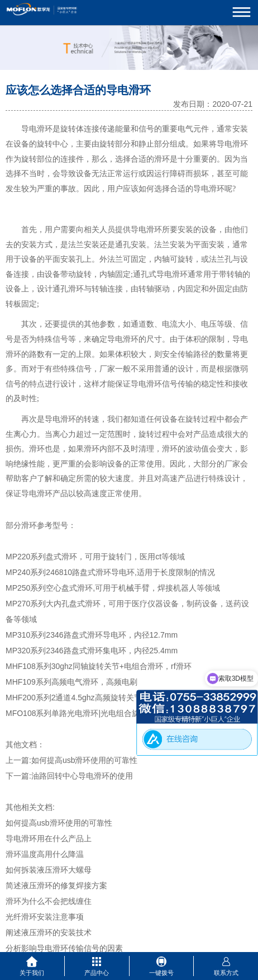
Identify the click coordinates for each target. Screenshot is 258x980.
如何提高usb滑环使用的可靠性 (85, 760)
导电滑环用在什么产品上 (49, 838)
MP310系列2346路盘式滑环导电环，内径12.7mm (92, 635)
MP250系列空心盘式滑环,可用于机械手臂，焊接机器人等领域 (113, 588)
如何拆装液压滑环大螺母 (49, 870)
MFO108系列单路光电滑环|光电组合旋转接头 (84, 713)
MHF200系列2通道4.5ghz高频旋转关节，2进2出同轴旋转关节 (113, 698)
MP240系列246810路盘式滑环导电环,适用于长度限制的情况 (110, 572)
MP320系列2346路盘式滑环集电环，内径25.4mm (92, 651)
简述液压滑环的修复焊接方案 (56, 885)
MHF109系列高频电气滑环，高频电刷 (71, 682)
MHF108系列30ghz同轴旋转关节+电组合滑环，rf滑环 (99, 666)
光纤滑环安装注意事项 (45, 917)
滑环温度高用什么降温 (45, 854)
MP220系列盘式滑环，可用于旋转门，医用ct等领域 (95, 557)
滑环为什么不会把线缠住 (49, 901)
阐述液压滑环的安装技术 (49, 932)
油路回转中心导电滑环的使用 (82, 776)
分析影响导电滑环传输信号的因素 (64, 948)
